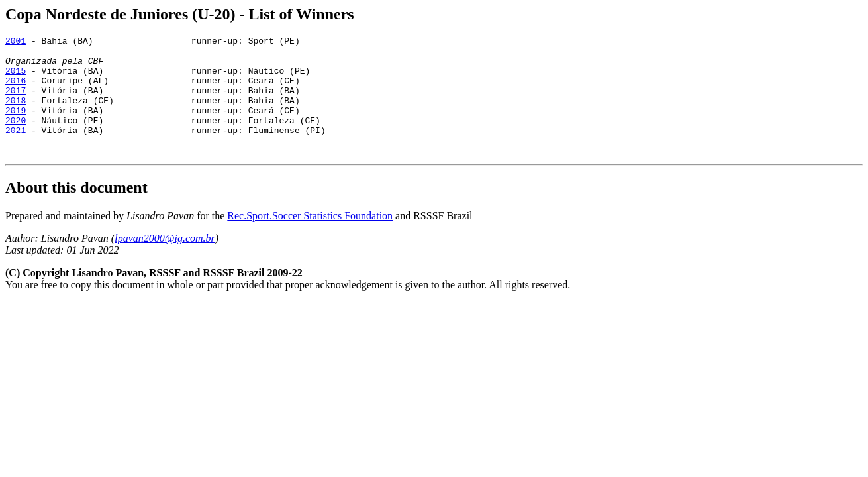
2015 (16, 78)
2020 (16, 138)
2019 (16, 126)
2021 (16, 150)
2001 (16, 42)
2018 (16, 114)
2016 (16, 90)
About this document (76, 211)
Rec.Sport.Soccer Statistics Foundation (310, 239)
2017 (16, 102)
